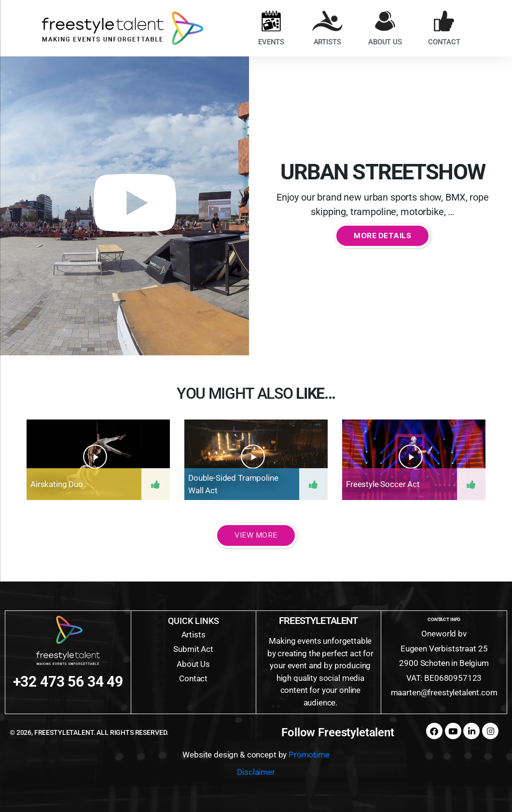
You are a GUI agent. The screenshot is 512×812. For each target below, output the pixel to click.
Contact (193, 678)
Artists (194, 635)
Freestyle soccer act (383, 484)
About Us (193, 664)
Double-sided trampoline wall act (233, 484)
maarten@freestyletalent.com (444, 692)
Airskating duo (57, 484)
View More (256, 535)
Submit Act (193, 649)
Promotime (309, 755)
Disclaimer (256, 772)
